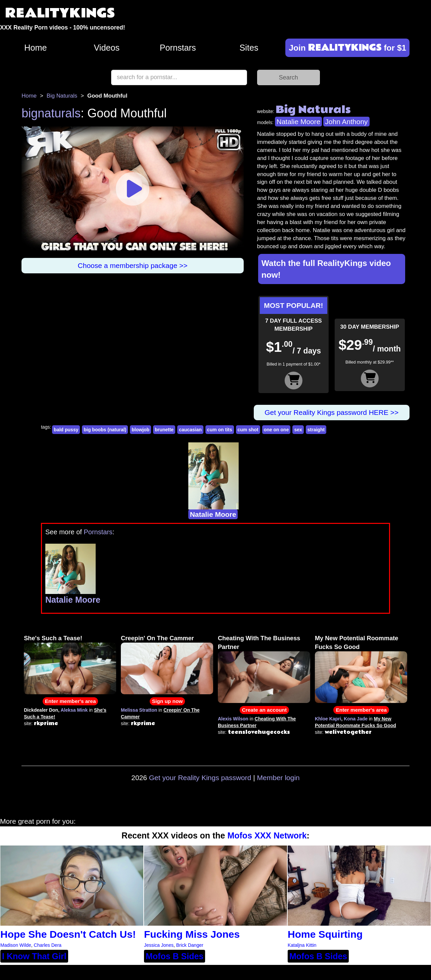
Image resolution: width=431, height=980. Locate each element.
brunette (164, 430)
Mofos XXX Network (267, 835)
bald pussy (66, 430)
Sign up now (167, 701)
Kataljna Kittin (302, 945)
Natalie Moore (299, 122)
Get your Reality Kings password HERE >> (331, 412)
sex (298, 430)
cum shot (248, 430)
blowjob (140, 430)
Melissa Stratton (139, 710)
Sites (249, 48)
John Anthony (346, 122)
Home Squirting (325, 934)
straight (316, 430)
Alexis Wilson (233, 719)
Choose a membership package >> (133, 265)
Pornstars (178, 48)
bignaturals (51, 113)
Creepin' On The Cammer (157, 638)
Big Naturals (62, 96)
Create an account (264, 710)
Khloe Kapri (328, 719)
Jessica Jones (159, 945)
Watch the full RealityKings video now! (326, 269)
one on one (276, 430)
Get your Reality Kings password (200, 778)
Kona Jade (356, 719)
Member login (278, 778)
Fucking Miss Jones (192, 934)
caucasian (190, 430)
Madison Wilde (16, 945)
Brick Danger (190, 945)
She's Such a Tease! (53, 638)
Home (35, 48)
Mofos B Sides (175, 956)
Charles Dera (48, 945)
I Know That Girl (34, 956)
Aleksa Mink (74, 710)
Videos (107, 48)
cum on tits (220, 430)
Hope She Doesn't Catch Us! (68, 934)
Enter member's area (70, 701)
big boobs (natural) (105, 430)
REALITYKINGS (60, 13)
